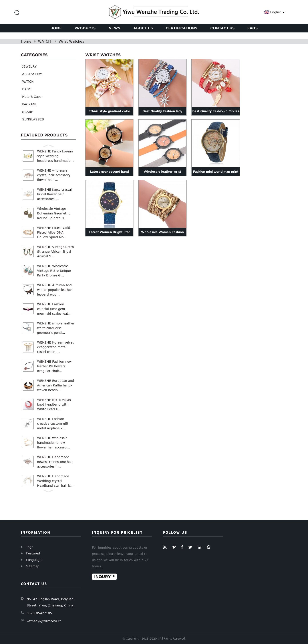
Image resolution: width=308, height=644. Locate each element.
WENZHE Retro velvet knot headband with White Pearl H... (54, 404)
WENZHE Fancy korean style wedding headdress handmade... (55, 156)
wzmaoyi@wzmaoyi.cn (44, 621)
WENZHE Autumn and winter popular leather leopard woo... (55, 290)
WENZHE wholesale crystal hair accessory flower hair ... (54, 175)
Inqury (102, 577)
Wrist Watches (71, 41)
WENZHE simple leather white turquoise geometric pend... (56, 328)
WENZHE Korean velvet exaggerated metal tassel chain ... (55, 347)
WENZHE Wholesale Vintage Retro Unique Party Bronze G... (54, 271)
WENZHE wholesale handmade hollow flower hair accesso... (54, 443)
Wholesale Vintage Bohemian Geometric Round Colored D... (54, 213)
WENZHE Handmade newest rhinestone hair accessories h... (55, 462)
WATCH (44, 41)
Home (26, 41)
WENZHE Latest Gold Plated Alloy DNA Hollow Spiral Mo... (54, 232)
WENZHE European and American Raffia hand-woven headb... (56, 385)
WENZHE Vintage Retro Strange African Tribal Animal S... (56, 251)
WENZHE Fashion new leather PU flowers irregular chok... (54, 366)
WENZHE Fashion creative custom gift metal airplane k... (53, 423)
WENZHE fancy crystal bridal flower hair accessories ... (54, 194)
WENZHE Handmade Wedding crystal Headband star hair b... (55, 481)
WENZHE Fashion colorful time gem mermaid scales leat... (54, 309)
